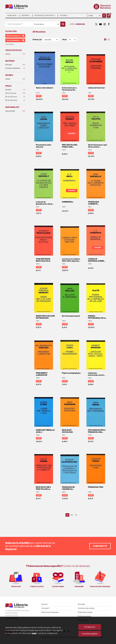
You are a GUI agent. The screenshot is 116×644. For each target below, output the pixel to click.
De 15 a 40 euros (13, 100)
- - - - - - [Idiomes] (94, 16)
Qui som (45, 604)
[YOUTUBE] (100, 24)
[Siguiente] (76, 515)
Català (13, 79)
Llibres (13, 54)
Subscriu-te (100, 546)
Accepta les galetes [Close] (90, 634)
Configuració (90, 627)
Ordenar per (37, 40)
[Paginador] (72, 40)
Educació (13, 65)
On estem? (46, 608)
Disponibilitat (13, 111)
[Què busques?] (19, 24)
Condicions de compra (86, 608)
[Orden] (51, 40)
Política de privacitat (85, 612)
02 (72, 515)
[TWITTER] (96, 24)
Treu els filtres (10, 44)
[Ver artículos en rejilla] (105, 40)
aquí (34, 633)
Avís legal (81, 604)
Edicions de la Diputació (50, 612)
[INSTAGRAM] (105, 24)
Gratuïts (13, 90)
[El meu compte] (104, 16)
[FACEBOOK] (109, 24)
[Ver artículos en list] (109, 40)
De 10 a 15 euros (13, 97)
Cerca (77, 24)
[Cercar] (63, 24)
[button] (109, 16)
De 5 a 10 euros (13, 93)
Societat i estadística (13, 68)
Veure (65, 40)
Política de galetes (85, 616)
